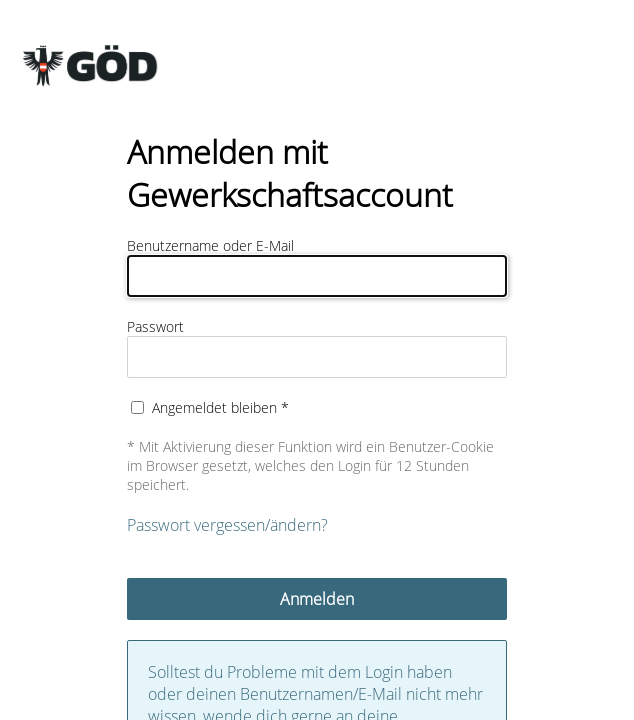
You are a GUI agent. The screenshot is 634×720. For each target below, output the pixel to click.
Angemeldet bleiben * (220, 407)
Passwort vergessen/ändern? (227, 525)
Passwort (155, 326)
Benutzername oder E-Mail (210, 245)
